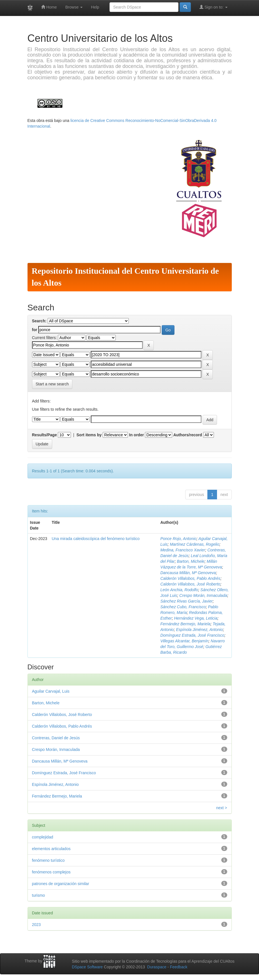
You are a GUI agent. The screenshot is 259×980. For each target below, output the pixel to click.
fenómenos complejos (51, 872)
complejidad (43, 837)
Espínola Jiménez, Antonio (199, 630)
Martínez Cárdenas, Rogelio (195, 544)
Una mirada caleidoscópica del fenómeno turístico (96, 539)
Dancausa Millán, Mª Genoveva (188, 573)
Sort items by (89, 435)
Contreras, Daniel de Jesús (56, 738)
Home (49, 7)
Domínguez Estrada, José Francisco (192, 635)
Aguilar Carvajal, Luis (51, 691)
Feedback (179, 967)
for (35, 330)
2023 (36, 925)
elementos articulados (51, 849)
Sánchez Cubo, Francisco (183, 607)
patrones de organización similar (61, 884)
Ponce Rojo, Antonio (178, 539)
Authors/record (188, 435)
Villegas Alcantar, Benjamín (184, 641)
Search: (39, 321)
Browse (74, 7)
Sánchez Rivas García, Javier (186, 601)
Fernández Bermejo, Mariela (185, 624)
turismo (39, 895)
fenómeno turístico (48, 860)
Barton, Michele (191, 561)
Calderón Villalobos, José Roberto (190, 584)
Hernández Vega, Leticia (196, 618)
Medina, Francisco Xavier (183, 550)
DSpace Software (87, 967)
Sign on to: (213, 7)
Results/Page (45, 435)
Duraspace (157, 967)
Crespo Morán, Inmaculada (203, 595)
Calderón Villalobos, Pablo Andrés (190, 578)
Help (95, 7)
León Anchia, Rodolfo (179, 590)
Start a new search (52, 384)
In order (136, 435)
